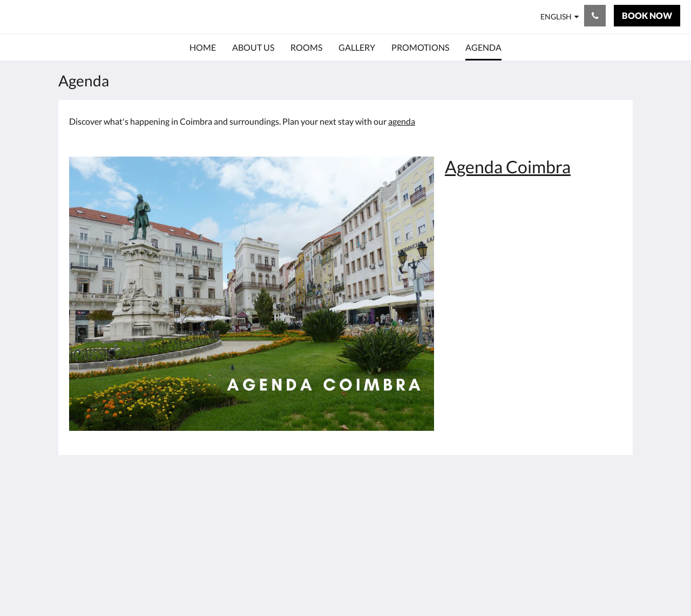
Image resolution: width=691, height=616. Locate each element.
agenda (402, 121)
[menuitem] (203, 48)
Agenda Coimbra (508, 167)
